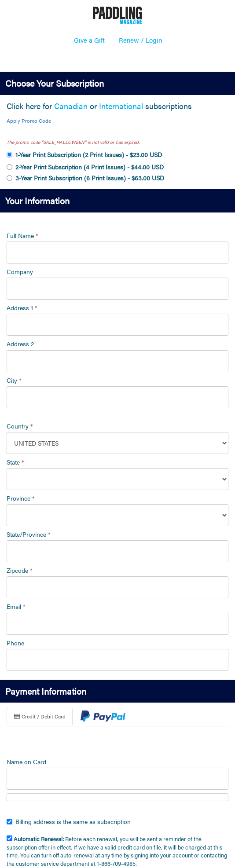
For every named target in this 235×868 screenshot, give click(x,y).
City (14, 380)
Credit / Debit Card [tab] (40, 716)
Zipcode (20, 570)
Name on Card (26, 762)
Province (21, 498)
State (15, 462)
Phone (15, 643)
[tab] (103, 717)
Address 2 (20, 344)
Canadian (71, 106)
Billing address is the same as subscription (69, 821)
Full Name (22, 235)
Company (20, 271)
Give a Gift (89, 40)
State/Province (29, 534)
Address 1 (22, 308)
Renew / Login (140, 40)
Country (20, 426)
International (121, 106)
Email (16, 606)
